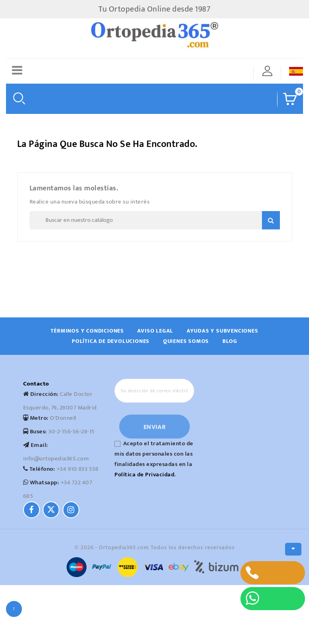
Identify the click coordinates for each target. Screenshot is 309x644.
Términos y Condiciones (87, 331)
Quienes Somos (186, 341)
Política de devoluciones (111, 341)
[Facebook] (31, 510)
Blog (230, 341)
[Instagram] (71, 510)
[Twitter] (51, 510)
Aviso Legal (155, 331)
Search (271, 220)
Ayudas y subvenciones (222, 331)
